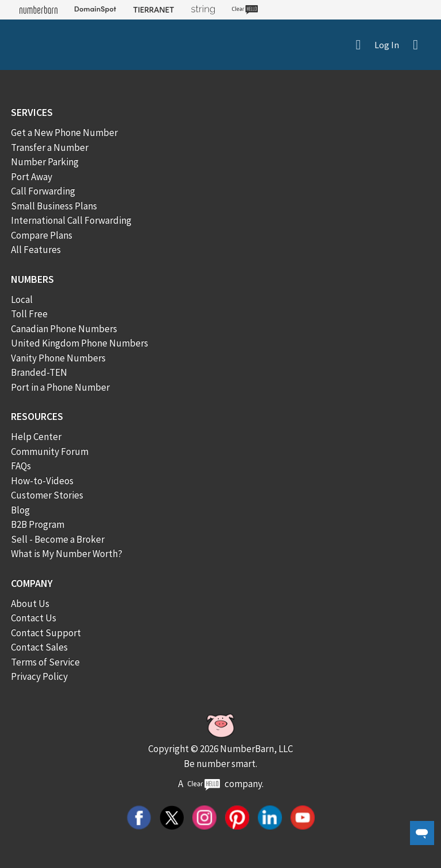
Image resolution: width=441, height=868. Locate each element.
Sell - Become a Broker (58, 539)
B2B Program (38, 524)
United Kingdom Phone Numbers (80, 343)
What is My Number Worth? (67, 554)
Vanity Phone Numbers (58, 358)
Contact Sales (39, 647)
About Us (30, 604)
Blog (20, 510)
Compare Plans (42, 235)
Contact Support (46, 633)
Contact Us (34, 618)
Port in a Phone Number (60, 387)
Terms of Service (45, 662)
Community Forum (50, 451)
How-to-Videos (42, 481)
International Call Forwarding (71, 220)
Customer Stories (47, 495)
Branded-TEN (39, 372)
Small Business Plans (54, 206)
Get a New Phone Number (64, 133)
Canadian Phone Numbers (64, 329)
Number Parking (45, 162)
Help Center (36, 437)
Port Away (32, 177)
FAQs (21, 466)
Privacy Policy (39, 676)
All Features (36, 250)
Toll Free (29, 314)
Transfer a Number (50, 147)
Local (22, 299)
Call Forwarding (43, 191)
